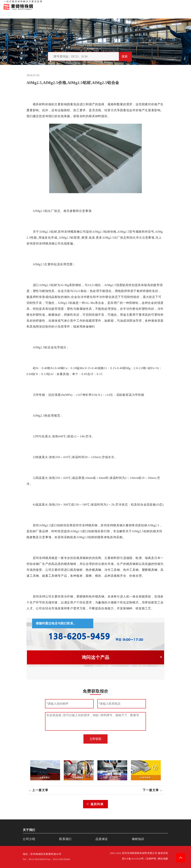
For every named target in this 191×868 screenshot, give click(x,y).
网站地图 (163, 859)
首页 (126, 4)
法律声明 (151, 859)
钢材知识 (183, 4)
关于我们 (135, 4)
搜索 (125, 56)
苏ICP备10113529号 (133, 859)
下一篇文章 (151, 790)
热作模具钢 (93, 570)
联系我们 (158, 4)
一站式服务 (171, 4)
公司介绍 (29, 839)
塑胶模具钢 (150, 570)
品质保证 (146, 4)
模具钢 (75, 232)
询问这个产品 (96, 657)
